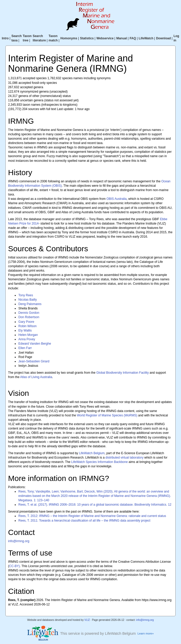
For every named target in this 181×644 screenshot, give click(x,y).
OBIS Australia (117, 199)
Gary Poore (26, 322)
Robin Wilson (27, 326)
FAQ (133, 38)
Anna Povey (27, 339)
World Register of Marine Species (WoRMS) (107, 415)
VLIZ (87, 620)
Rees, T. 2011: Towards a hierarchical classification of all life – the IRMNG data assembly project (84, 521)
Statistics (87, 38)
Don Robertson (29, 317)
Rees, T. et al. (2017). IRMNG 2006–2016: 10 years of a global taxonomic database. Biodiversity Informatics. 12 (95, 505)
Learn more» (146, 633)
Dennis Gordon (29, 313)
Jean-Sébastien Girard (34, 361)
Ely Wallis (25, 330)
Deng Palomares (30, 304)
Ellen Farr (25, 348)
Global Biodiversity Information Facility (123, 373)
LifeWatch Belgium (92, 453)
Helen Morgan (28, 335)
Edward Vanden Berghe (35, 344)
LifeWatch (146, 38)
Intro (5, 38)
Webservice (105, 38)
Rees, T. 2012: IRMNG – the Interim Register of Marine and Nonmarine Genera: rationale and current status (92, 516)
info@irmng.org (19, 541)
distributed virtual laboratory (124, 458)
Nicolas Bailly (27, 300)
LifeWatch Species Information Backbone (99, 462)
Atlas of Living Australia (36, 377)
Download (163, 38)
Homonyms (69, 38)
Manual (122, 38)
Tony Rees (26, 295)
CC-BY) (14, 566)
